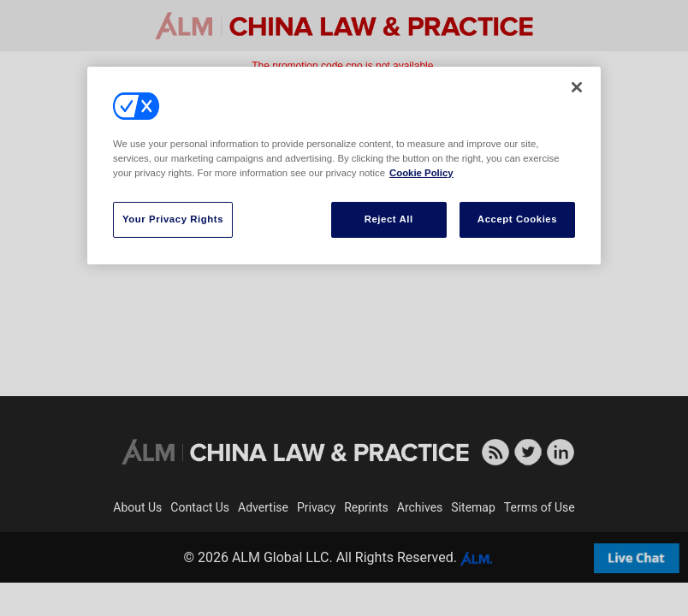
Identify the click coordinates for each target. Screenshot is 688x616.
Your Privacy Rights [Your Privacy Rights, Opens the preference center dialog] (173, 219)
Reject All (389, 219)
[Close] (577, 87)
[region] (344, 166)
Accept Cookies (517, 219)
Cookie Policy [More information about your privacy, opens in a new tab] (421, 173)
